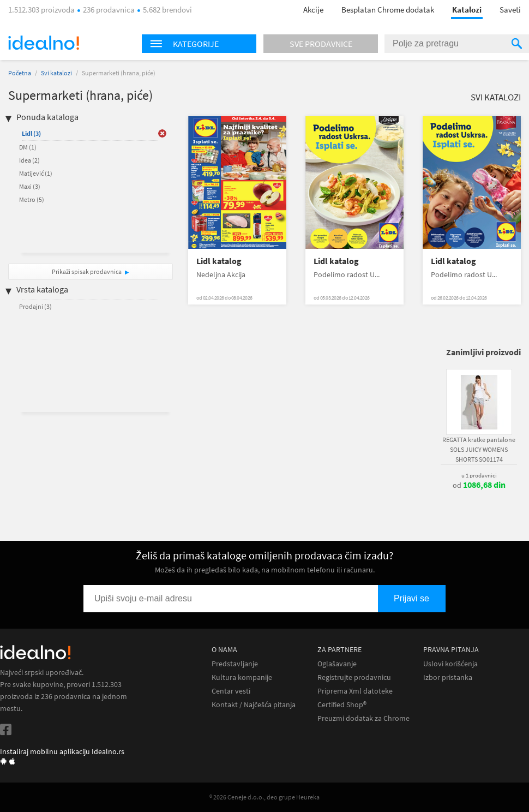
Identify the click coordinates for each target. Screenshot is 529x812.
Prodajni (35, 306)
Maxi (30, 186)
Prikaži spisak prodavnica (87, 271)
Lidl (31, 133)
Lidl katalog (219, 261)
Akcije (313, 10)
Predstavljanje (235, 664)
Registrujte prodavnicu (354, 677)
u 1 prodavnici (479, 475)
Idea (29, 160)
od (479, 485)
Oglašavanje (337, 664)
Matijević (36, 173)
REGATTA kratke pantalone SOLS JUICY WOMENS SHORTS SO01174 (479, 449)
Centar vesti (231, 691)
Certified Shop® (342, 705)
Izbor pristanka (448, 677)
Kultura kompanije (242, 677)
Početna (20, 73)
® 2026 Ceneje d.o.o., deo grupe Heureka (264, 797)
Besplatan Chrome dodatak (388, 10)
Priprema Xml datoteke (355, 691)
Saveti (510, 10)
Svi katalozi (56, 73)
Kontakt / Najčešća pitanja (254, 705)
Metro (32, 199)
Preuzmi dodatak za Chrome (363, 718)
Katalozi (467, 10)
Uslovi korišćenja (450, 664)
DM (28, 147)
